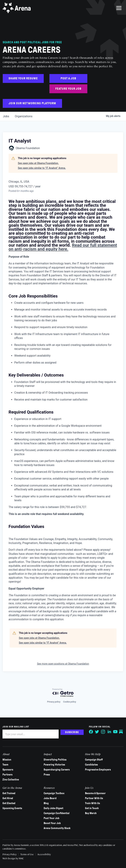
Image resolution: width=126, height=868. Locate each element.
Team (6, 765)
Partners (8, 775)
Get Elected (9, 803)
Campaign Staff (94, 760)
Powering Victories (55, 765)
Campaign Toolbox (54, 793)
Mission (7, 760)
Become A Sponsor (95, 793)
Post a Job (68, 78)
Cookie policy (70, 702)
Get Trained (9, 793)
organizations (24, 116)
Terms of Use (27, 854)
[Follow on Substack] (121, 732)
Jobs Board (50, 798)
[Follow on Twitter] (97, 732)
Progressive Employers (98, 770)
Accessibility (44, 854)
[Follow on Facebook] (91, 732)
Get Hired (8, 798)
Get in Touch (92, 808)
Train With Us (92, 803)
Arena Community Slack (57, 828)
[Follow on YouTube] (115, 732)
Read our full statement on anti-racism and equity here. (63, 247)
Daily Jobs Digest (54, 808)
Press (47, 775)
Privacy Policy (10, 854)
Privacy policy (54, 702)
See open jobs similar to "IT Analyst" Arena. (42, 168)
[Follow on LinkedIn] (109, 732)
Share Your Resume (23, 78)
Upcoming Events (12, 808)
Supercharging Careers (57, 770)
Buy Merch (91, 813)
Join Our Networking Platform (32, 103)
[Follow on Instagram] (103, 732)
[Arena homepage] (17, 8)
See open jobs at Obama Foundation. (38, 163)
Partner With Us (94, 798)
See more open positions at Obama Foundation (63, 664)
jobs (6, 116)
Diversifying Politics (55, 760)
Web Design (9, 858)
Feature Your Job (68, 89)
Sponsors (8, 770)
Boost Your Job (52, 823)
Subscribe (72, 732)
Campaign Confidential (57, 813)
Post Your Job (52, 818)
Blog (46, 803)
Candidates (91, 765)
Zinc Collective (11, 780)
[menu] (119, 8)
